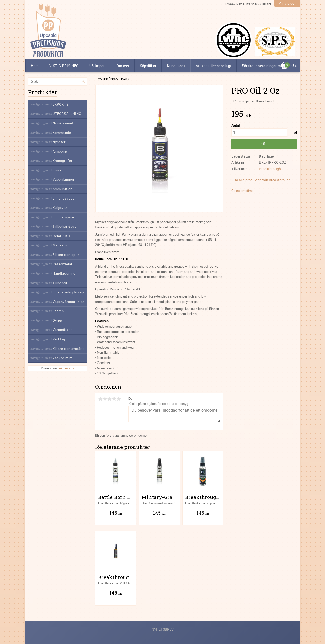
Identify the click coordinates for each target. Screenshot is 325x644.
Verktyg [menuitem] (59, 339)
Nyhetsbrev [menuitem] (163, 629)
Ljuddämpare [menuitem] (63, 217)
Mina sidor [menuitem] (287, 3)
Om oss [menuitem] (123, 66)
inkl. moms (66, 368)
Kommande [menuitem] (62, 133)
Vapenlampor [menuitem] (63, 179)
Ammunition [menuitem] (62, 189)
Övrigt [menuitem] (58, 320)
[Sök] (83, 81)
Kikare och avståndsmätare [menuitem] (70, 349)
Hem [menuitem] (35, 66)
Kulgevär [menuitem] (60, 208)
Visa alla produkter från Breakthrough (261, 180)
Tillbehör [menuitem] (60, 283)
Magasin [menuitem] (60, 245)
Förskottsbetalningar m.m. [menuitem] (264, 66)
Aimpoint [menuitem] (60, 151)
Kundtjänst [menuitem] (176, 66)
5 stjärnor (119, 399)
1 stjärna (100, 399)
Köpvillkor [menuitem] (148, 66)
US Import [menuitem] (98, 66)
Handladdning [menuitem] (64, 273)
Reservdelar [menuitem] (62, 264)
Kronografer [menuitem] (62, 161)
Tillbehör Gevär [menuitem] (65, 226)
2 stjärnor (105, 399)
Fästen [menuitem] (58, 311)
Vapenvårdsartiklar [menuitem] (68, 302)
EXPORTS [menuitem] (61, 104)
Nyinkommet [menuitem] (63, 123)
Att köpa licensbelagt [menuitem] (214, 66)
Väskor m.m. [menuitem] (63, 358)
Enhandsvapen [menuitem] (65, 198)
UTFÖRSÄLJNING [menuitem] (67, 114)
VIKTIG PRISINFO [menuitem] (64, 66)
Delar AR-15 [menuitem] (62, 236)
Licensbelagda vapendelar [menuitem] (70, 292)
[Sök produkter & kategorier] (58, 81)
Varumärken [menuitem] (63, 330)
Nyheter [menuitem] (59, 142)
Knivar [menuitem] (58, 170)
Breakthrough (270, 169)
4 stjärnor (114, 399)
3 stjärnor (109, 399)
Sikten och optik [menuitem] (66, 255)
